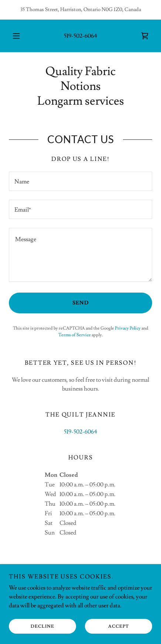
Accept (119, 626)
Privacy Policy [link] (128, 328)
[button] (16, 36)
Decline (42, 626)
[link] (145, 36)
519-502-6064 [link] (80, 36)
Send (81, 303)
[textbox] (80, 181)
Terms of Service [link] (75, 335)
